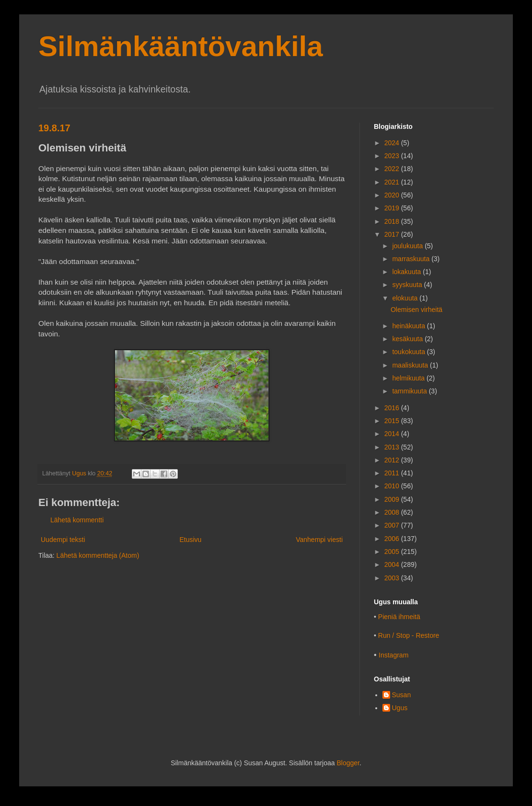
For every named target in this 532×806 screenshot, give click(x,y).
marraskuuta (412, 259)
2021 (393, 182)
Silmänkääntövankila (181, 46)
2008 (393, 512)
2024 (393, 143)
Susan (402, 695)
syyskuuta (408, 285)
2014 (393, 434)
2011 (393, 473)
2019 (393, 208)
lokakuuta (407, 272)
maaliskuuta (411, 365)
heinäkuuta (409, 326)
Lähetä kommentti (77, 520)
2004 (393, 564)
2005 (393, 552)
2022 (393, 169)
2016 (393, 408)
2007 (393, 525)
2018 (393, 221)
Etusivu (190, 540)
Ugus (400, 708)
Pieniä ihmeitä (399, 617)
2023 (393, 156)
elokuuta (406, 298)
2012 (393, 460)
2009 (393, 499)
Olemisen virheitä (416, 310)
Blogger (348, 763)
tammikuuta (410, 391)
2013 (393, 447)
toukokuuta (409, 352)
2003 (393, 578)
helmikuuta (409, 378)
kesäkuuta (408, 339)
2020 (393, 195)
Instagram (393, 655)
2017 (393, 234)
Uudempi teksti (63, 540)
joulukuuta (408, 246)
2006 (393, 539)
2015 (393, 421)
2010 (393, 486)
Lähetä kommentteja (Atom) (98, 555)
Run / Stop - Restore (409, 635)
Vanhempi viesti (319, 540)
